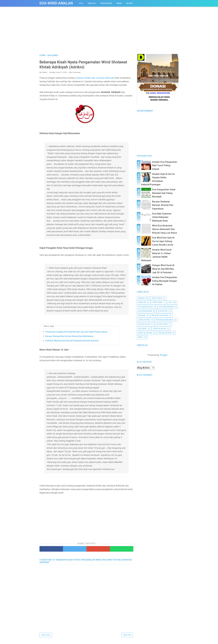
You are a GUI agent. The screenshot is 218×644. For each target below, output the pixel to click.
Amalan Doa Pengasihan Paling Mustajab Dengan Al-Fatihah (165, 281)
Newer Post (46, 636)
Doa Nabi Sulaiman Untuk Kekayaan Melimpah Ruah (162, 217)
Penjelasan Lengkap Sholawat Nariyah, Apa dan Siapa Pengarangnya (76, 333)
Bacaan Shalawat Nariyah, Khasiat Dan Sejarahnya (163, 205)
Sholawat (142, 329)
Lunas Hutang (144, 320)
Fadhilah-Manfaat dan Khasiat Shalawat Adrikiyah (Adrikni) (72, 342)
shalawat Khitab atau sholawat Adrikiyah (95, 79)
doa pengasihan (145, 311)
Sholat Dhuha (144, 324)
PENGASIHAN (106, 3)
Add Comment (75, 73)
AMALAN (92, 3)
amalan (141, 298)
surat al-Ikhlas (159, 329)
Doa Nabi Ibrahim (166, 307)
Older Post (127, 636)
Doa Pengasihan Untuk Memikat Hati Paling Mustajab (164, 193)
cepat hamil (157, 302)
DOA (81, 3)
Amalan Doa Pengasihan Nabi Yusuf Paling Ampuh (165, 165)
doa (170, 302)
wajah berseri (165, 333)
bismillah (142, 302)
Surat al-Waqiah (145, 333)
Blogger (164, 355)
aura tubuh (157, 298)
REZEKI (130, 3)
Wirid (140, 337)
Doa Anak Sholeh (145, 307)
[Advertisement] (109, 33)
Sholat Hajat (162, 324)
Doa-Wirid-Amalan (56, 3)
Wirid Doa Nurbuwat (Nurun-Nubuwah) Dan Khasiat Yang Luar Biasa (164, 229)
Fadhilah (142, 315)
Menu (119, 3)
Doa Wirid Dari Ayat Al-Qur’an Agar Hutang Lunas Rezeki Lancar (164, 241)
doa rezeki (163, 311)
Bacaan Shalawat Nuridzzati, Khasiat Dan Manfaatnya (69, 337)
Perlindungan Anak (165, 320)
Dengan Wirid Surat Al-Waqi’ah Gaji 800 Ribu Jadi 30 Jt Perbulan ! (164, 269)
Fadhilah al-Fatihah (160, 315)
